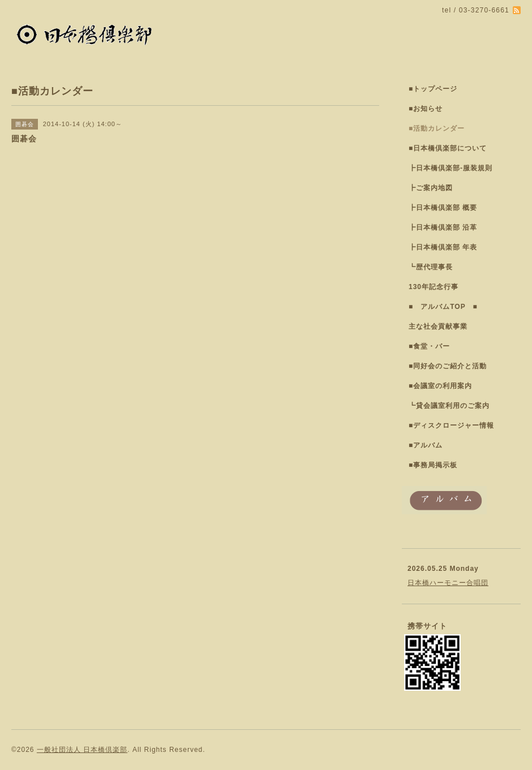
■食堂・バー (429, 346)
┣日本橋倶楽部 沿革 (443, 227)
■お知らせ (426, 109)
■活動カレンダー (437, 128)
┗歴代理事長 (431, 267)
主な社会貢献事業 (438, 326)
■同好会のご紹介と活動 (448, 366)
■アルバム (426, 445)
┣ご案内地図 (431, 188)
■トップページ (433, 89)
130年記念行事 (434, 287)
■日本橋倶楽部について (448, 148)
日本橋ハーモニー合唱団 (448, 583)
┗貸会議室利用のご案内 (449, 406)
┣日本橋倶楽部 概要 (443, 208)
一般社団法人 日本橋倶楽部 (82, 750)
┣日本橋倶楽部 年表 (443, 247)
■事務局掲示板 (433, 465)
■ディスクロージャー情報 (451, 425)
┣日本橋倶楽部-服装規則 (451, 168)
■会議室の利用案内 (440, 386)
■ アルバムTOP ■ (443, 307)
